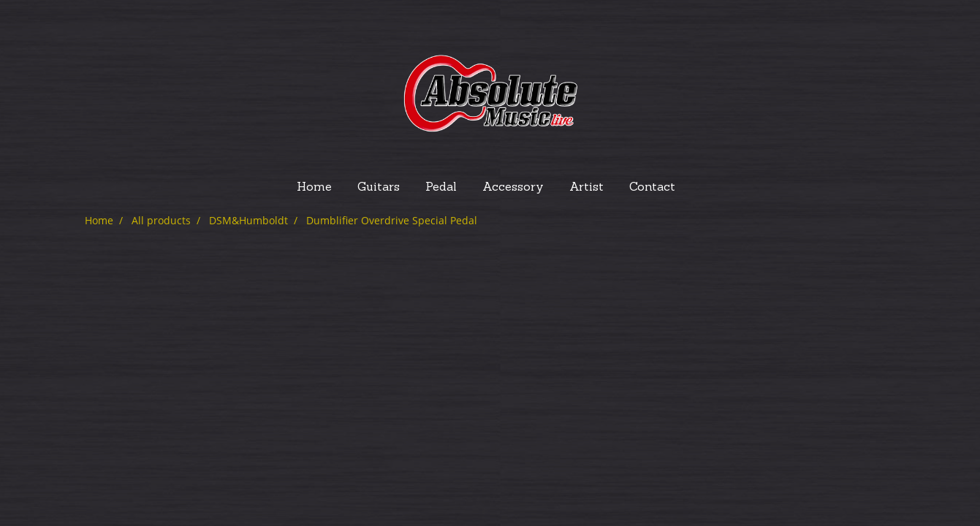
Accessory (513, 188)
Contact (652, 188)
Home (314, 188)
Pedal (441, 188)
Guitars (379, 188)
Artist (586, 188)
